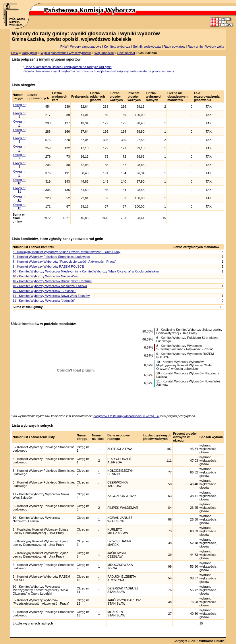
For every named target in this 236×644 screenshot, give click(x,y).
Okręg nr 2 (19, 115)
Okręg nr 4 (19, 131)
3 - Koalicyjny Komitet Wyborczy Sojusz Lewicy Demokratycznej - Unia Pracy (66, 252)
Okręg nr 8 (19, 165)
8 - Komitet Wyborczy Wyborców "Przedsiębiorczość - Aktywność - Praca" (64, 262)
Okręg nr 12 (19, 198)
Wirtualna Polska (212, 641)
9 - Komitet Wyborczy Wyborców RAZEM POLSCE (48, 266)
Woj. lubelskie (104, 53)
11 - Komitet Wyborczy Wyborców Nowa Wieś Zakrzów (51, 296)
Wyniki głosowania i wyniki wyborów (66, 53)
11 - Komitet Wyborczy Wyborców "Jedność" (44, 301)
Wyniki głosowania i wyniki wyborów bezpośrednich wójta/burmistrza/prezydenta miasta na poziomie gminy (99, 71)
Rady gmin (195, 47)
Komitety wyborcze (117, 47)
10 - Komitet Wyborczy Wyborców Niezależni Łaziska (50, 286)
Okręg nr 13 (19, 206)
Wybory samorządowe (86, 47)
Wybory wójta (215, 47)
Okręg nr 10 (19, 181)
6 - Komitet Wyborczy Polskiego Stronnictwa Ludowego (51, 257)
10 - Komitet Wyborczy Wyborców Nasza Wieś (45, 276)
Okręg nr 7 (19, 156)
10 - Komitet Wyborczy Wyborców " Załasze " (44, 291)
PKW (64, 47)
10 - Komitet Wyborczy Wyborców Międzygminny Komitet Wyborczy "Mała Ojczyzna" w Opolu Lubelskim (86, 271)
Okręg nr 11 (19, 190)
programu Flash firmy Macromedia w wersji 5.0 (126, 416)
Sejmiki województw (147, 47)
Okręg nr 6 (19, 148)
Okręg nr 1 (19, 107)
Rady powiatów (174, 47)
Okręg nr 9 (19, 173)
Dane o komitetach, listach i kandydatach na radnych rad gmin (68, 67)
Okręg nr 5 (19, 140)
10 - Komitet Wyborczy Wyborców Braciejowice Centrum (52, 281)
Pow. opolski (126, 53)
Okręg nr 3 (19, 123)
